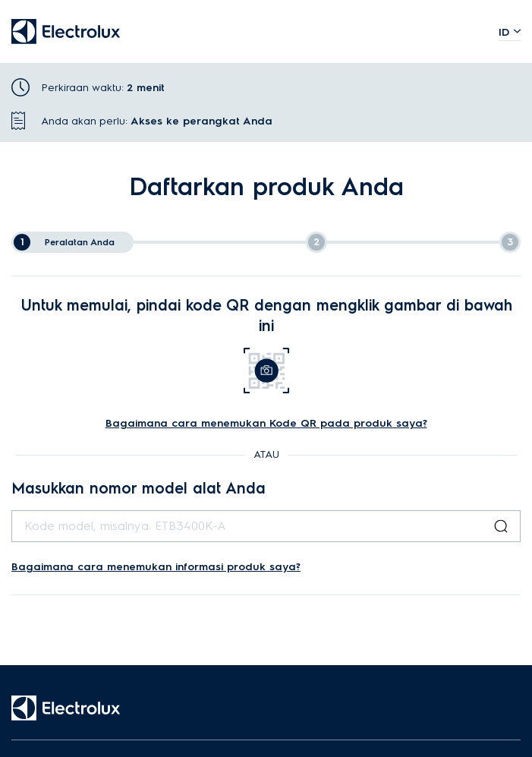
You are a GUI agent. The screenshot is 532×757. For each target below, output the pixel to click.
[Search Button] (501, 526)
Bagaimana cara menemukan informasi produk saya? (156, 567)
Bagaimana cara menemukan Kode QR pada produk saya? (266, 423)
